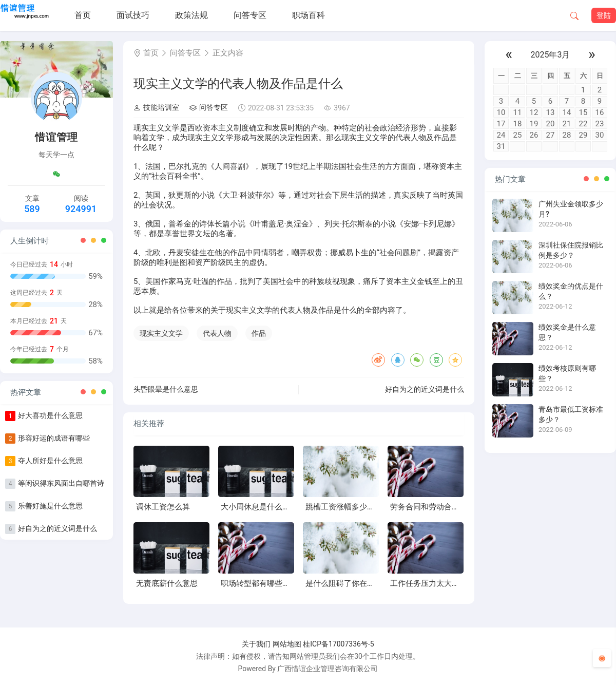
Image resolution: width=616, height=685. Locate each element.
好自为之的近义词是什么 (57, 528)
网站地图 (287, 644)
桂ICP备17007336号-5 (338, 644)
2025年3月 (551, 55)
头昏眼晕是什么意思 (166, 389)
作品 (259, 333)
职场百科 (309, 15)
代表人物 (217, 333)
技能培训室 (156, 107)
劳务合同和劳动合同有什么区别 (444, 507)
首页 (83, 15)
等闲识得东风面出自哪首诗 (61, 483)
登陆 (604, 15)
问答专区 (250, 15)
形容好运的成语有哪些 (54, 438)
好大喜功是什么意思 (50, 415)
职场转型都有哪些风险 (259, 583)
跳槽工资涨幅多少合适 (344, 507)
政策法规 (191, 15)
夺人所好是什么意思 (50, 461)
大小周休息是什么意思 (259, 507)
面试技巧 (133, 15)
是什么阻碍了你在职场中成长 (355, 583)
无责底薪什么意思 (167, 583)
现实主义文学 (161, 333)
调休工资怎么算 (163, 507)
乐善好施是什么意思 (50, 506)
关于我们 (256, 644)
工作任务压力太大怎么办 (432, 583)
